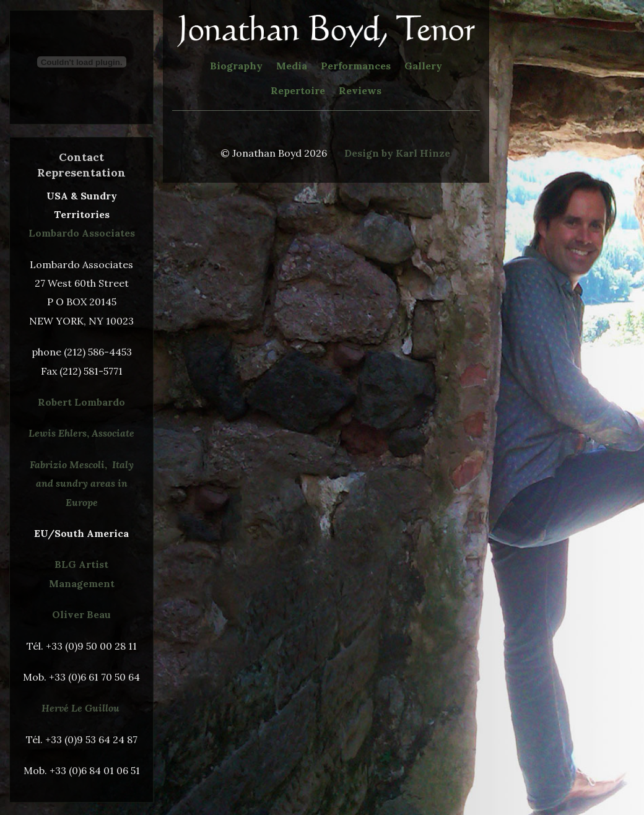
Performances (356, 66)
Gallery (423, 66)
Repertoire (298, 90)
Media (292, 66)
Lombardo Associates (82, 233)
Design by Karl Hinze (397, 153)
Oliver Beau (81, 614)
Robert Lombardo (81, 402)
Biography (236, 66)
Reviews (360, 90)
